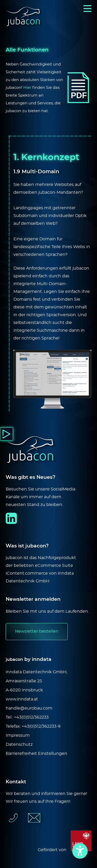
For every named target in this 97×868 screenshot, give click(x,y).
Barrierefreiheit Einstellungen (36, 754)
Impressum (18, 735)
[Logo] (24, 17)
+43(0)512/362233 (31, 717)
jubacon (14, 660)
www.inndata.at (22, 699)
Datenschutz (19, 744)
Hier (27, 88)
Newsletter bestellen (37, 631)
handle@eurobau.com (29, 708)
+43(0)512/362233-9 (41, 726)
